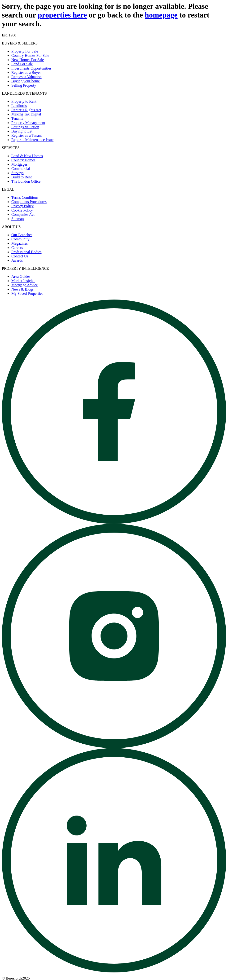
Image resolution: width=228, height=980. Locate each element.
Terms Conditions (25, 197)
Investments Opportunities (31, 68)
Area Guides (21, 276)
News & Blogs (22, 289)
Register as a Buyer (26, 73)
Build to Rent (22, 177)
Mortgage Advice (25, 285)
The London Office (26, 181)
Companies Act (23, 214)
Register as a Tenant (27, 135)
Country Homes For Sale (30, 55)
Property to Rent (24, 101)
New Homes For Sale (28, 60)
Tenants (17, 118)
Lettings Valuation (25, 127)
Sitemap (18, 219)
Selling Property (24, 85)
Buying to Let (22, 131)
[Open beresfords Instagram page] (114, 747)
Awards (17, 260)
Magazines (20, 243)
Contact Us (20, 256)
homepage (161, 15)
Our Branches (22, 235)
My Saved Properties (27, 294)
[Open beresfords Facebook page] (114, 523)
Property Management (28, 123)
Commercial (21, 169)
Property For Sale (25, 51)
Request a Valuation (26, 77)
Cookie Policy (22, 210)
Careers (17, 248)
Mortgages (19, 164)
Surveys (18, 173)
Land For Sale (22, 64)
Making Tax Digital (26, 114)
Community (20, 239)
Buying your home (26, 81)
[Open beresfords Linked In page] (114, 971)
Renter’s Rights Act (26, 110)
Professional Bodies (26, 252)
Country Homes (23, 160)
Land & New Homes (27, 156)
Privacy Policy (22, 206)
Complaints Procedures (29, 202)
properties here (62, 15)
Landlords (19, 106)
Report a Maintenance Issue (32, 140)
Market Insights (23, 281)
